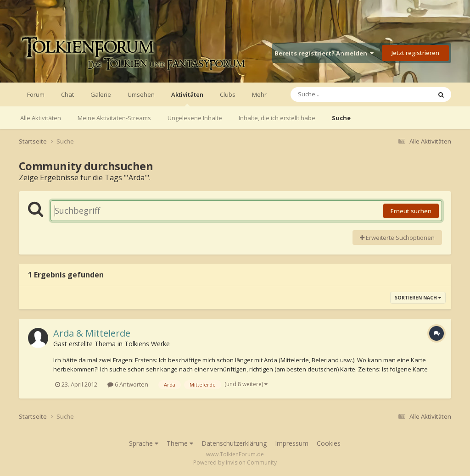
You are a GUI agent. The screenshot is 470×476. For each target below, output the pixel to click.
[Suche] (342, 94)
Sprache (144, 443)
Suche (341, 118)
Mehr (259, 94)
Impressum (292, 443)
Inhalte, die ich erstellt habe (277, 118)
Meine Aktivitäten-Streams (114, 118)
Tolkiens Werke (147, 344)
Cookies (329, 443)
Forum (36, 94)
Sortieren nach (418, 298)
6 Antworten (128, 384)
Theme (180, 443)
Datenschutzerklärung (234, 443)
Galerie (101, 94)
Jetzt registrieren (415, 53)
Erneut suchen (411, 211)
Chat (67, 94)
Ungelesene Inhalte (195, 118)
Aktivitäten (187, 98)
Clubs (228, 94)
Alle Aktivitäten (41, 118)
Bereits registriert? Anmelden (324, 53)
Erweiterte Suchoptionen (397, 238)
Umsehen (141, 94)
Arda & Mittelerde (92, 333)
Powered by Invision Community (235, 462)
